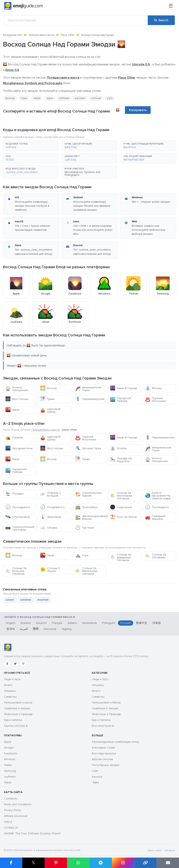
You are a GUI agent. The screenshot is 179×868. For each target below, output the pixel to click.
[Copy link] (145, 863)
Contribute (11, 799)
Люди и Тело (100, 679)
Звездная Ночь (19, 448)
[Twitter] (15, 664)
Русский (126, 623)
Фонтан (153, 388)
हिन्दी (36, 629)
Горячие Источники (155, 400)
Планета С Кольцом (51, 494)
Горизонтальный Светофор (20, 528)
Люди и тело (12, 679)
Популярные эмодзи (106, 765)
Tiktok (8, 783)
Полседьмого (18, 507)
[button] (31, 146)
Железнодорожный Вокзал (91, 517)
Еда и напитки (13, 720)
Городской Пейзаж (120, 400)
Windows (10, 759)
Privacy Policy (13, 810)
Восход (48, 388)
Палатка (14, 438)
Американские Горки (88, 389)
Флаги (8, 685)
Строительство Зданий (88, 494)
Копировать (138, 110)
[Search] (161, 20)
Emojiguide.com (13, 35)
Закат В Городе (124, 388)
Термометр (51, 517)
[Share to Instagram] (123, 863)
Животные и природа (18, 714)
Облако (49, 528)
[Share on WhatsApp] (78, 863)
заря (50, 98)
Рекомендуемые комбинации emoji (115, 742)
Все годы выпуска (104, 753)
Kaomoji (97, 777)
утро (110, 98)
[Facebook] (7, 664)
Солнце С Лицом (50, 570)
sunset (10, 600)
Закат (12, 410)
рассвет (80, 98)
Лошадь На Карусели (121, 460)
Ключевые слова (103, 748)
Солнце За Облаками (156, 556)
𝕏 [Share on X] (33, 863)
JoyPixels (10, 777)
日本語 (157, 623)
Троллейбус (86, 507)
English (11, 623)
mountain (43, 600)
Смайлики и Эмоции (105, 708)
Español (26, 623)
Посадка (14, 494)
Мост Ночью (17, 399)
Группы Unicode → (16, 726)
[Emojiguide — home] (23, 6)
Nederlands (89, 623)
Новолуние (121, 507)
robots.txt (170, 850)
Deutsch (41, 623)
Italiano (72, 623)
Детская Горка (88, 448)
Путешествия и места (41, 35)
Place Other (68, 35)
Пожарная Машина (155, 517)
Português (109, 623)
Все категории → (103, 726)
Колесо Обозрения (17, 389)
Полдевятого (52, 507)
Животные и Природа (106, 714)
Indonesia (50, 629)
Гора (82, 555)
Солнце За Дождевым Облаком (121, 557)
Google (9, 748)
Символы (10, 697)
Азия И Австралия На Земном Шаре (158, 496)
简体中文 (142, 623)
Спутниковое (18, 517)
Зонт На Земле (123, 517)
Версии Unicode (103, 759)
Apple (8, 742)
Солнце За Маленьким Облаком (121, 496)
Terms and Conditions (18, 804)
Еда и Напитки (101, 720)
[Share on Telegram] (101, 863)
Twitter (8, 765)
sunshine (26, 600)
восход (10, 98)
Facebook (11, 753)
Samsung (10, 771)
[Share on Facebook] (11, 863)
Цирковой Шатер (50, 410)
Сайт (95, 771)
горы (24, 98)
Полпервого (157, 507)
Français (57, 623)
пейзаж (64, 98)
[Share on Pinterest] (56, 863)
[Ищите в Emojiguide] (76, 20)
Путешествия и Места (106, 703)
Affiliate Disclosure (16, 816)
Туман (47, 399)
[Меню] (171, 6)
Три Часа (84, 528)
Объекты (10, 691)
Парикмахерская (90, 399)
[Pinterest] (23, 664)
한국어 (11, 629)
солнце (96, 98)
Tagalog (66, 629)
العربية (24, 629)
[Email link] (168, 863)
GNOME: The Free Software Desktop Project (32, 833)
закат (37, 98)
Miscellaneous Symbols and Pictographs (82, 173)
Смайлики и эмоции (17, 708)
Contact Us (11, 828)
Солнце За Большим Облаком (16, 571)
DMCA (8, 822)
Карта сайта (155, 850)
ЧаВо (95, 783)
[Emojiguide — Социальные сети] (8, 647)
